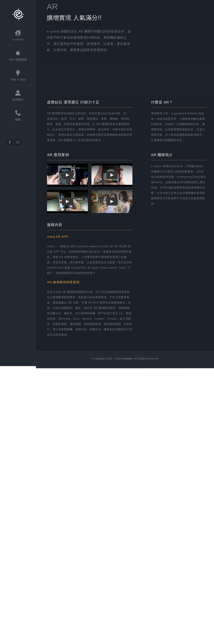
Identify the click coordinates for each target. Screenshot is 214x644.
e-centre (128, 359)
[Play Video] (68, 224)
